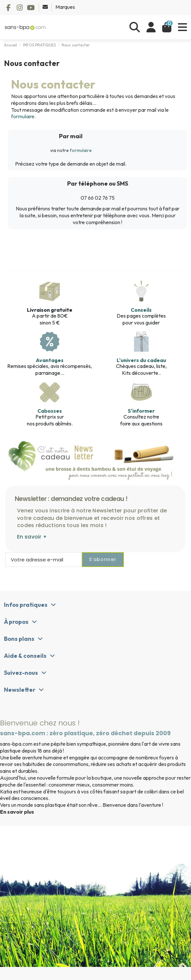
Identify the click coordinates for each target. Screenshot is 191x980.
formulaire (23, 116)
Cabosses (50, 411)
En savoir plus (17, 812)
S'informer (141, 411)
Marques (65, 7)
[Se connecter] (151, 27)
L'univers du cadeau (141, 360)
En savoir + (32, 537)
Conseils (141, 310)
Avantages (50, 360)
